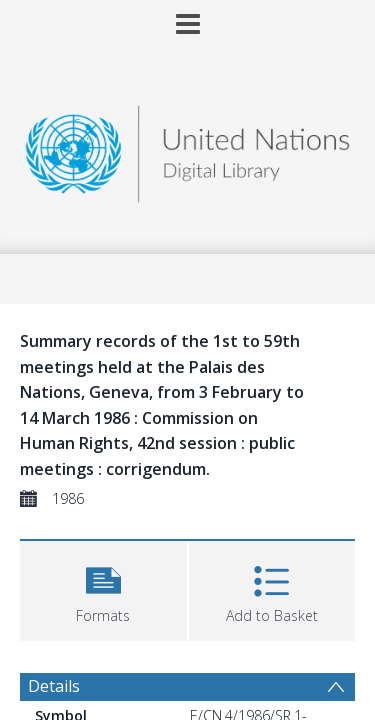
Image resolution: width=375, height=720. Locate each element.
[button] (103, 588)
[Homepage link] (188, 148)
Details (54, 686)
